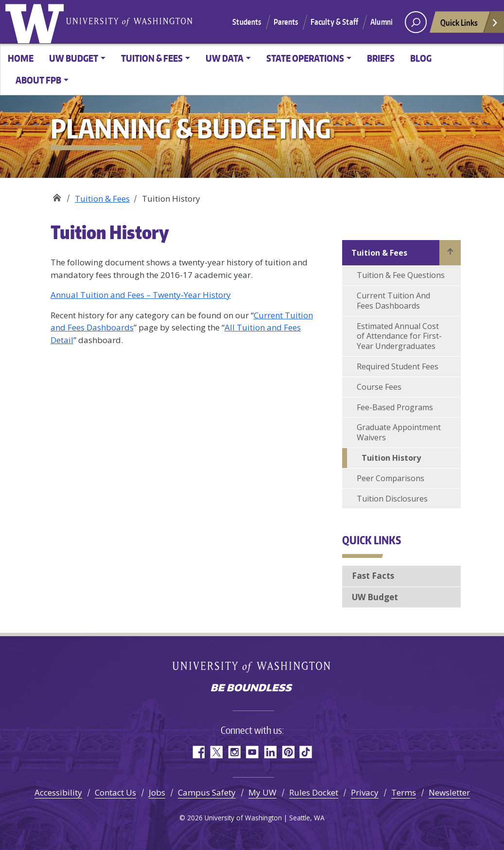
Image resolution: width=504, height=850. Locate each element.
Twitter (216, 752)
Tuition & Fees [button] (152, 58)
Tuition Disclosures (392, 499)
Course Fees (379, 387)
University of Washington (36, 22)
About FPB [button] (38, 80)
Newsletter (449, 792)
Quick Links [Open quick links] (469, 25)
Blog (421, 58)
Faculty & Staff (334, 22)
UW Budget (375, 597)
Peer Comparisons (391, 478)
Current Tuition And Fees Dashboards (393, 301)
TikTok (306, 752)
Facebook (198, 752)
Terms (404, 792)
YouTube (252, 752)
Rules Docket (314, 792)
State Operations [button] (305, 58)
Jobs (157, 792)
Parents (286, 22)
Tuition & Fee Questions (401, 275)
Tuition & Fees (102, 199)
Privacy (365, 792)
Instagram (234, 752)
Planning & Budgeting (57, 195)
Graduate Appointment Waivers (399, 432)
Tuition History (391, 458)
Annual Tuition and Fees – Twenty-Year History (141, 295)
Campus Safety (207, 792)
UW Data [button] (225, 58)
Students (247, 22)
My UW (262, 792)
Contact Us (115, 792)
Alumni (382, 22)
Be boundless (252, 689)
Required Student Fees (398, 366)
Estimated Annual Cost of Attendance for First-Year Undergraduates (399, 336)
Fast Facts (373, 576)
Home (21, 58)
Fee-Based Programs (395, 407)
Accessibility (58, 792)
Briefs (381, 58)
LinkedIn (270, 752)
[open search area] (416, 22)
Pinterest (288, 752)
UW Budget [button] (74, 58)
